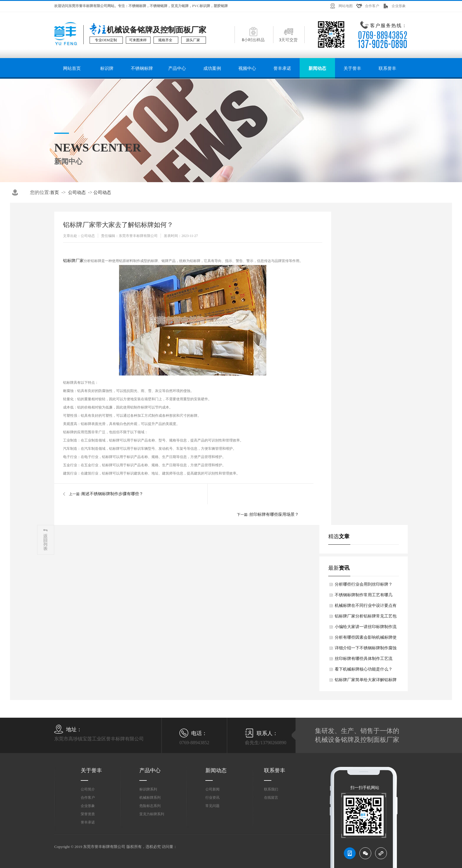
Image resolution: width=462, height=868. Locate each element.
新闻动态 (317, 68)
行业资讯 (212, 798)
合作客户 (372, 6)
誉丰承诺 (282, 68)
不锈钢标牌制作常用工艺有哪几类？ (364, 597)
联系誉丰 (387, 68)
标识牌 (107, 68)
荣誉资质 (88, 814)
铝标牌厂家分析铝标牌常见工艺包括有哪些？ (366, 618)
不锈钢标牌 (142, 68)
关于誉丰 (352, 68)
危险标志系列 (150, 806)
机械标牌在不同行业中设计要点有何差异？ (366, 607)
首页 (55, 192)
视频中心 (247, 68)
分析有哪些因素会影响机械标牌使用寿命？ (366, 639)
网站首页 (72, 68)
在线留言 (271, 798)
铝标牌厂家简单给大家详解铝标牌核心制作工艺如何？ (366, 681)
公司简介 (88, 789)
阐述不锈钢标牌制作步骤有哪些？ (112, 494)
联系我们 (271, 789)
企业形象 (399, 6)
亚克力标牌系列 (152, 814)
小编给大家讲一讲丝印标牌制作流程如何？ (366, 628)
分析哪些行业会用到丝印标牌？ (364, 584)
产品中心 (177, 68)
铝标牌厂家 (73, 261)
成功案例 (212, 68)
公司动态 (77, 192)
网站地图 (346, 6)
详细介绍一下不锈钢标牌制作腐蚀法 (366, 650)
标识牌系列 (148, 789)
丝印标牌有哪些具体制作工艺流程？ (364, 660)
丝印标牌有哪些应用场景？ (274, 514)
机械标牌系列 (150, 798)
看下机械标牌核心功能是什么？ (364, 669)
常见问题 (212, 806)
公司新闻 (212, 789)
